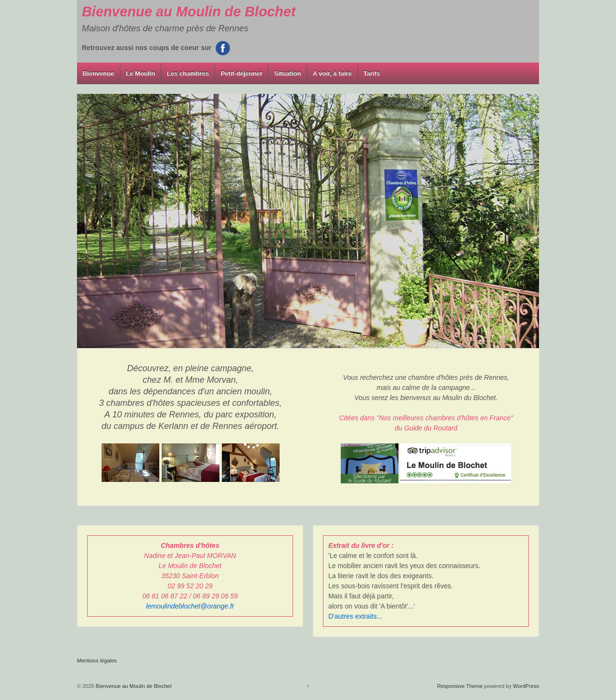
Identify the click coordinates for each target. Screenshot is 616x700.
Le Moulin (141, 73)
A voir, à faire (332, 73)
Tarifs (372, 73)
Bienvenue (99, 73)
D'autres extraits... (355, 616)
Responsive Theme (460, 686)
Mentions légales (97, 661)
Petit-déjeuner (242, 73)
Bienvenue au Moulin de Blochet (189, 12)
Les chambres (188, 73)
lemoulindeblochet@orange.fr (190, 606)
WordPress (526, 686)
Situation (288, 73)
